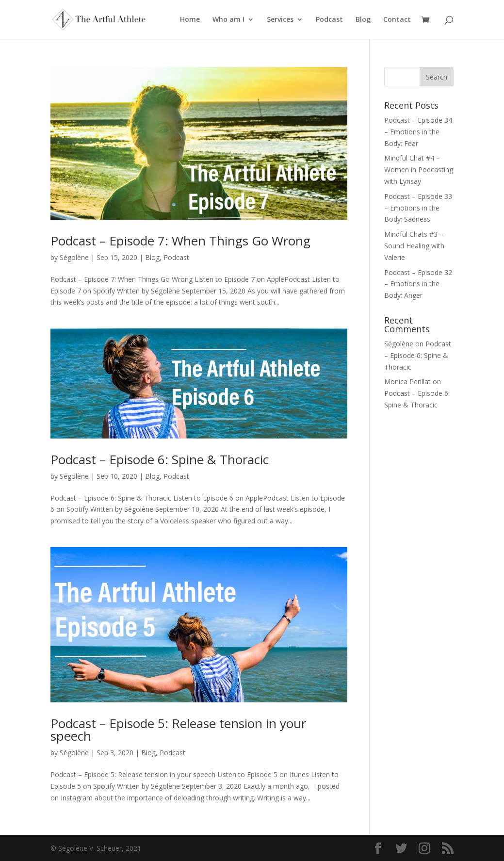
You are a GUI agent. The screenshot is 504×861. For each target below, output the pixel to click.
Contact (397, 20)
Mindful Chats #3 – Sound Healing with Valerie (414, 246)
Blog (363, 20)
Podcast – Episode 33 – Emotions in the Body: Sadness (418, 208)
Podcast (329, 20)
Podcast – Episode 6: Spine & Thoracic (160, 459)
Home (190, 20)
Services (280, 20)
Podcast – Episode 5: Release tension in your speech (178, 730)
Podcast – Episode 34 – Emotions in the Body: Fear (418, 132)
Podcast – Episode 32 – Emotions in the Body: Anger (418, 284)
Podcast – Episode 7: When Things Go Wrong (180, 241)
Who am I (228, 20)
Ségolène (74, 257)
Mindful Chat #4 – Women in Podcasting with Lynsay (419, 170)
